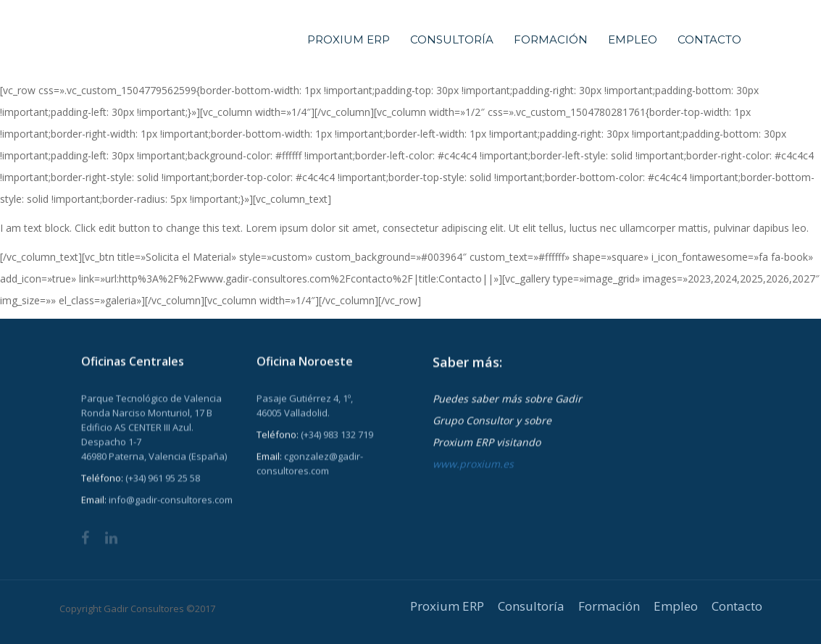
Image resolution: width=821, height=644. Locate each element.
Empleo (633, 39)
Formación (551, 39)
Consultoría (452, 39)
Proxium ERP (349, 39)
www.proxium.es (473, 464)
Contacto (709, 39)
